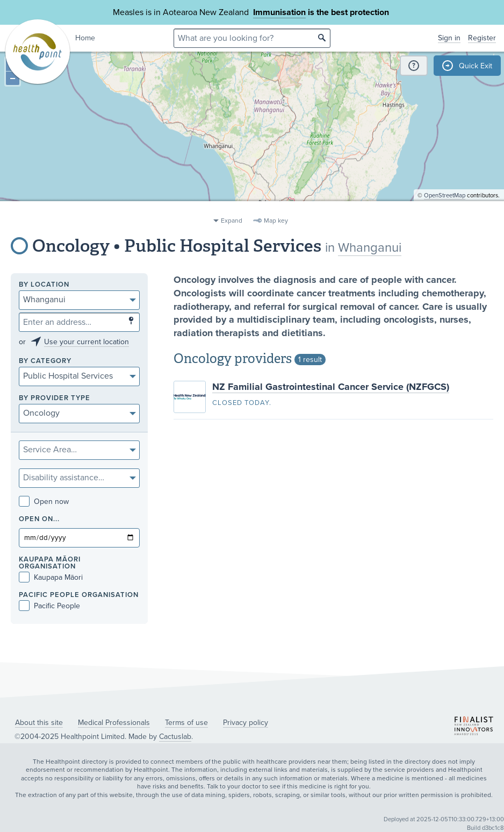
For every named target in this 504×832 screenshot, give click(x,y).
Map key (276, 221)
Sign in (449, 38)
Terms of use (186, 723)
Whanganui (370, 248)
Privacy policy (246, 723)
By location (44, 285)
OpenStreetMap (445, 207)
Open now (44, 502)
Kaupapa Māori (51, 577)
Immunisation (279, 12)
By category (45, 361)
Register (482, 38)
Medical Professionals (114, 723)
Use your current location (87, 342)
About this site (39, 723)
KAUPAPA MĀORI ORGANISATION (50, 563)
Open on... (39, 519)
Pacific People (49, 606)
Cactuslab (175, 737)
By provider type (55, 398)
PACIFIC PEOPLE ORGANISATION (79, 595)
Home (85, 38)
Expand (232, 221)
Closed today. (242, 403)
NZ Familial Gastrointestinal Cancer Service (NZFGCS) (331, 387)
